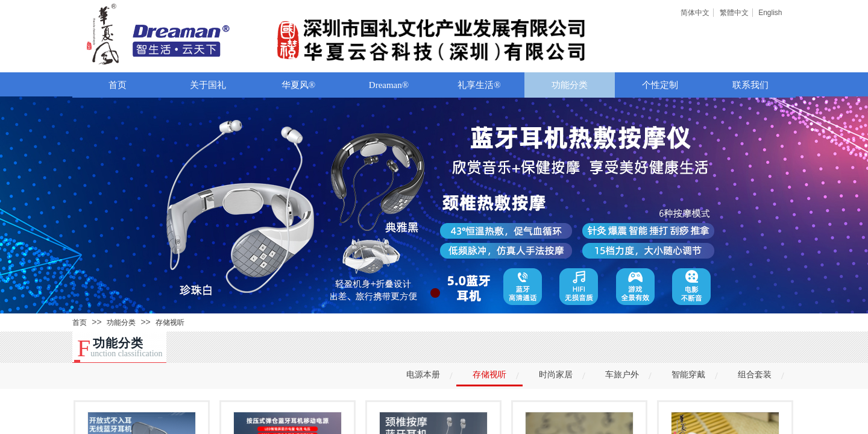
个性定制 (660, 85)
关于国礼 (208, 85)
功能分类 (570, 85)
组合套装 (755, 375)
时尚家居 (556, 375)
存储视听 (170, 322)
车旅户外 (622, 375)
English (770, 13)
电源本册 (423, 375)
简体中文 (695, 13)
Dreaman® (389, 85)
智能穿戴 (688, 375)
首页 (118, 85)
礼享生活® (479, 85)
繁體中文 (734, 13)
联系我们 (750, 85)
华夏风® (298, 85)
